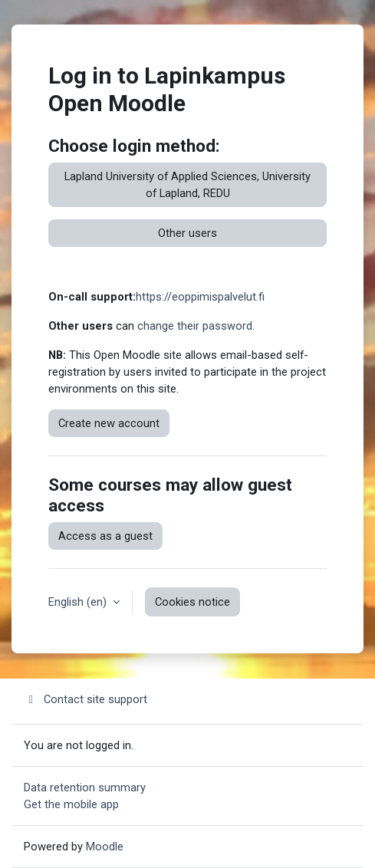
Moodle (105, 847)
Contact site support (86, 699)
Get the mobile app (71, 804)
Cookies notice (192, 602)
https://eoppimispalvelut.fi (200, 297)
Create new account (109, 423)
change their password (195, 326)
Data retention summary (85, 787)
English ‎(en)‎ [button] (79, 602)
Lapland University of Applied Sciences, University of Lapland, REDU (187, 185)
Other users (187, 233)
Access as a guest (105, 536)
